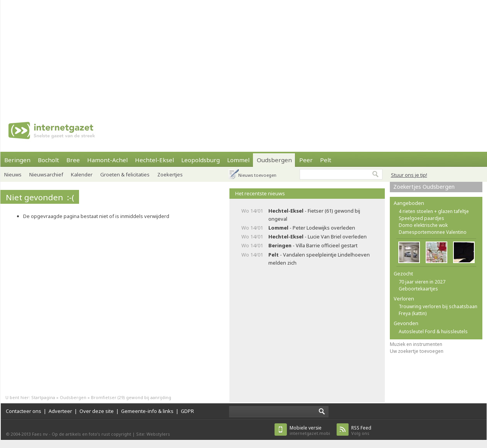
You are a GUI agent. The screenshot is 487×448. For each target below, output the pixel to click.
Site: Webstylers (153, 434)
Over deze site (97, 411)
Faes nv (40, 434)
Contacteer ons (24, 411)
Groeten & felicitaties (125, 175)
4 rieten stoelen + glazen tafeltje (434, 211)
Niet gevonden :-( (40, 197)
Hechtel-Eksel (154, 160)
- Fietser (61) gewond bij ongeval (314, 215)
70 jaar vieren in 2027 (422, 282)
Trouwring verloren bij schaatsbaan (438, 306)
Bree (73, 160)
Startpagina (43, 397)
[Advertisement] (226, 54)
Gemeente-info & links (147, 411)
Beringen (17, 160)
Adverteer (60, 411)
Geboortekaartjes (418, 289)
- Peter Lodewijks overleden (312, 228)
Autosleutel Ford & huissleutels (433, 331)
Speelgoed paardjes (421, 218)
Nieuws (13, 175)
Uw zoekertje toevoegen (417, 351)
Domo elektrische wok (423, 225)
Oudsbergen (274, 160)
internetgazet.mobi (310, 430)
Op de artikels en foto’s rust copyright (91, 434)
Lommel (238, 160)
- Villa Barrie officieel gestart (313, 245)
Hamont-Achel (107, 160)
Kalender (82, 175)
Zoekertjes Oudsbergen (424, 187)
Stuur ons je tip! (409, 175)
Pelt (326, 160)
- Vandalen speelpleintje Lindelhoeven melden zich (319, 259)
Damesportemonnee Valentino (433, 232)
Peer (306, 160)
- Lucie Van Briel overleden (318, 237)
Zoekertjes (170, 175)
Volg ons (361, 430)
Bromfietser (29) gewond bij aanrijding (131, 397)
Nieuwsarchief (46, 175)
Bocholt (48, 160)
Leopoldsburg (201, 160)
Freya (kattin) (413, 313)
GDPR (187, 411)
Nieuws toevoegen (257, 175)
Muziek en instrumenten (416, 344)
